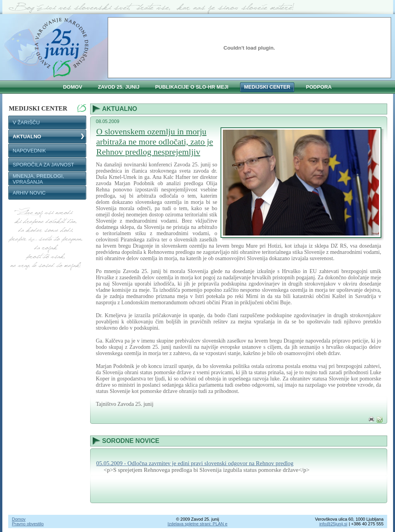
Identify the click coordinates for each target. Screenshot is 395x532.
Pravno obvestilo (28, 524)
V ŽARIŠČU (26, 122)
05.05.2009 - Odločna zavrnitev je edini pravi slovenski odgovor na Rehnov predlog (195, 463)
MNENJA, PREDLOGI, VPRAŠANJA (38, 179)
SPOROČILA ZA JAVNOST (44, 165)
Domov (19, 519)
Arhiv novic (29, 193)
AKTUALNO (27, 137)
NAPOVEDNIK (29, 151)
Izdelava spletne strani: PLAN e (197, 524)
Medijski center (48, 108)
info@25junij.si (333, 524)
